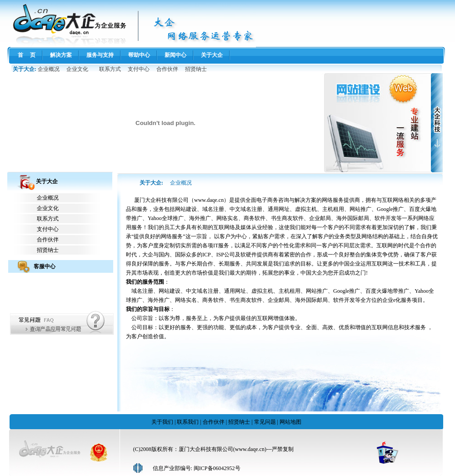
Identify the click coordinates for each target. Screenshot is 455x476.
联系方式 (110, 69)
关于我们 (162, 422)
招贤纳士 (196, 69)
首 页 (27, 55)
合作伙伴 (167, 69)
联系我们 (188, 422)
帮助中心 (139, 55)
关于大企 (212, 55)
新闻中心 (175, 55)
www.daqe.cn (209, 200)
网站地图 (290, 422)
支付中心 (139, 69)
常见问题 (265, 422)
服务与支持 (100, 55)
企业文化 (77, 69)
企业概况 (49, 69)
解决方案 (61, 55)
